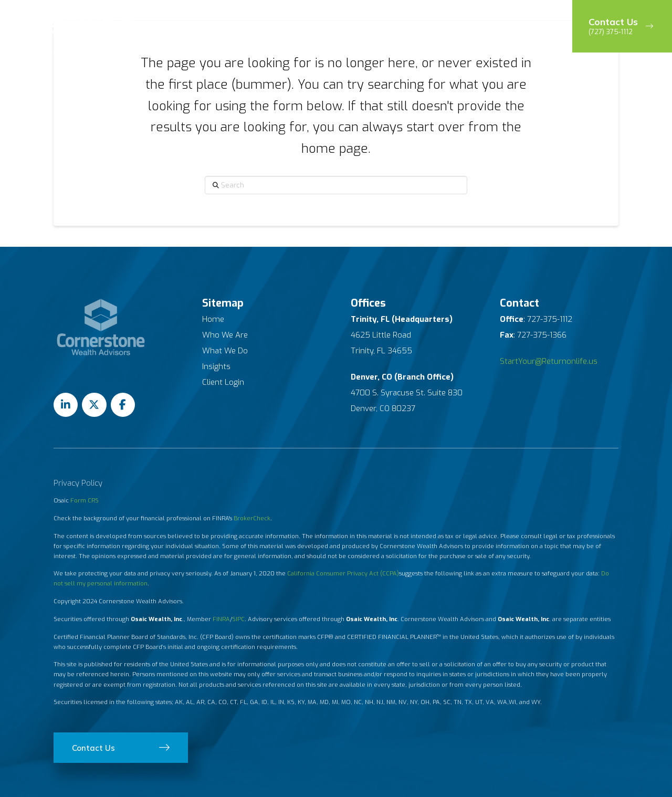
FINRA (221, 619)
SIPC (238, 619)
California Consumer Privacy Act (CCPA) (343, 574)
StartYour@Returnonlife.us (549, 361)
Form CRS (85, 501)
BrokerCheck (252, 518)
